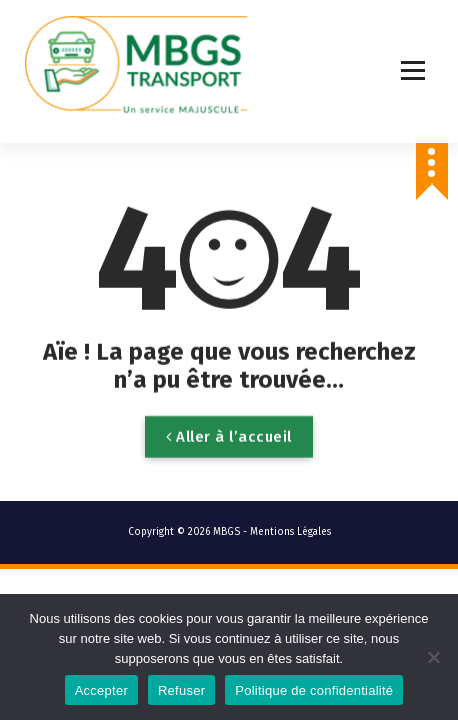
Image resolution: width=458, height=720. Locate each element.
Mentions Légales (290, 532)
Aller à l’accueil (229, 450)
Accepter (101, 690)
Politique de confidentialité (314, 690)
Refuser (181, 690)
